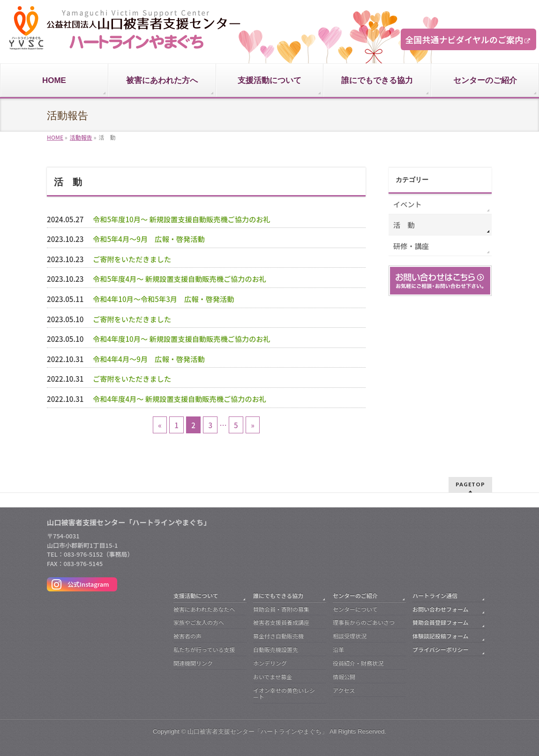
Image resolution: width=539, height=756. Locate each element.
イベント (408, 204)
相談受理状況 (350, 636)
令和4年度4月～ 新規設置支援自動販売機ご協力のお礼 (180, 399)
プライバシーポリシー (441, 649)
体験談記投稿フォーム (441, 636)
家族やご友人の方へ (199, 622)
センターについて (355, 609)
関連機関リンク (193, 663)
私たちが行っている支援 (204, 649)
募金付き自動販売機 (278, 636)
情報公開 (344, 677)
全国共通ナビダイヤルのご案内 (464, 39)
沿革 (338, 649)
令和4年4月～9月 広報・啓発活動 (149, 359)
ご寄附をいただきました (132, 259)
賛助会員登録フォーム (441, 622)
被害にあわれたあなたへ (204, 609)
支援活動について (196, 595)
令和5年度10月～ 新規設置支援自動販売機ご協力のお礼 (182, 219)
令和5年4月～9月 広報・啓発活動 (149, 239)
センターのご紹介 (355, 595)
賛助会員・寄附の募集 (281, 609)
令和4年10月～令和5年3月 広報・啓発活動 (163, 299)
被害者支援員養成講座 (281, 622)
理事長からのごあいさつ (364, 622)
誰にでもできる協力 (278, 595)
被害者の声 (187, 636)
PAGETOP (470, 484)
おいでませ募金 (273, 677)
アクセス (344, 690)
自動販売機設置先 (276, 649)
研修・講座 (411, 246)
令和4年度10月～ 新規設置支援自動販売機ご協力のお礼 (182, 339)
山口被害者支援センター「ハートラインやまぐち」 (258, 731)
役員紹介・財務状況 (358, 663)
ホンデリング (270, 663)
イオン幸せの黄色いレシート (284, 693)
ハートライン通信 (435, 595)
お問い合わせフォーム (441, 609)
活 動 (404, 225)
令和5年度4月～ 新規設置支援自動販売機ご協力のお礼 (180, 279)
